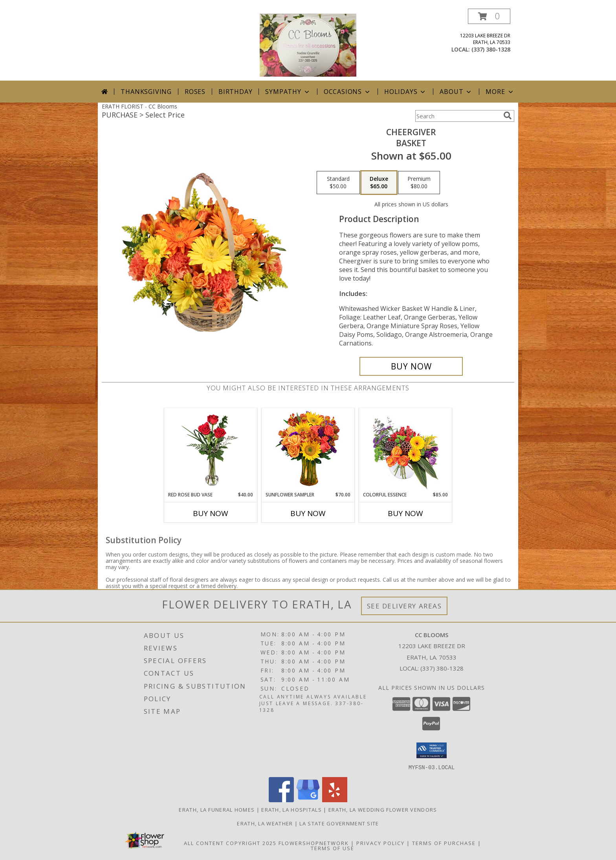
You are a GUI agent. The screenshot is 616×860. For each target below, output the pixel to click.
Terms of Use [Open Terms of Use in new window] (333, 848)
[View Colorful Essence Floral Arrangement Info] (406, 450)
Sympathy (288, 92)
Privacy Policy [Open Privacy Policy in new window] (380, 843)
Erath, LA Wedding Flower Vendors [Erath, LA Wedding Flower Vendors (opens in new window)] (383, 809)
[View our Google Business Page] (308, 800)
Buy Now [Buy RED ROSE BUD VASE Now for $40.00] (211, 513)
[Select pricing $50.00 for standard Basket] (338, 183)
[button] (489, 16)
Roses (195, 92)
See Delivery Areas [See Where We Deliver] (404, 606)
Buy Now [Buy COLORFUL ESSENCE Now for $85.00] (405, 513)
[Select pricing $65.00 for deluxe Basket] (379, 183)
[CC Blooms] (308, 45)
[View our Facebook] (281, 800)
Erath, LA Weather (265, 823)
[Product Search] (458, 116)
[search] (508, 116)
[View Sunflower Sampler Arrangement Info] (308, 450)
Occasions (347, 92)
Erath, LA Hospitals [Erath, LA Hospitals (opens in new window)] (291, 809)
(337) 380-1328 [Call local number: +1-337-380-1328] (491, 49)
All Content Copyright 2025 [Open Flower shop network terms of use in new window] (230, 843)
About (456, 92)
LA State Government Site (339, 823)
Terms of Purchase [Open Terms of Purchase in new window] (444, 843)
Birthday (235, 92)
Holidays (405, 92)
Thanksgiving (146, 92)
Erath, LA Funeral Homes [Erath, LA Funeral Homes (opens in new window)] (217, 809)
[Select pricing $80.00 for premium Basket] (419, 183)
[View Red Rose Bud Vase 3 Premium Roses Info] (211, 450)
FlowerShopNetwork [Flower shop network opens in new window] (314, 843)
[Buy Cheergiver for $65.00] (411, 366)
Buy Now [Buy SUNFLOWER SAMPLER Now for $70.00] (308, 513)
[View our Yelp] (335, 800)
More (500, 92)
